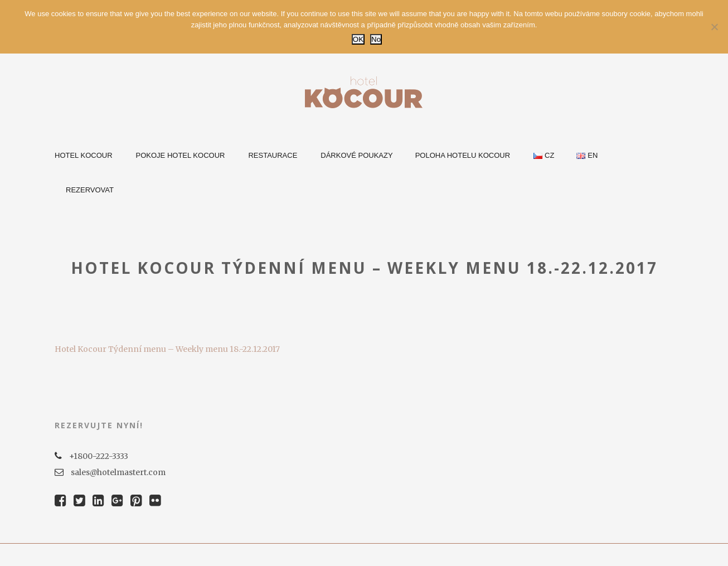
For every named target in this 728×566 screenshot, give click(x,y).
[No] (714, 27)
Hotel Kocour (84, 155)
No (376, 39)
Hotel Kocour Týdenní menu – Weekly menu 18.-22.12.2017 (167, 349)
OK (358, 39)
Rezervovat (90, 190)
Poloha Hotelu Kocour (463, 155)
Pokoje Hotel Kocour (181, 155)
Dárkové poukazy (356, 155)
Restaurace (273, 155)
